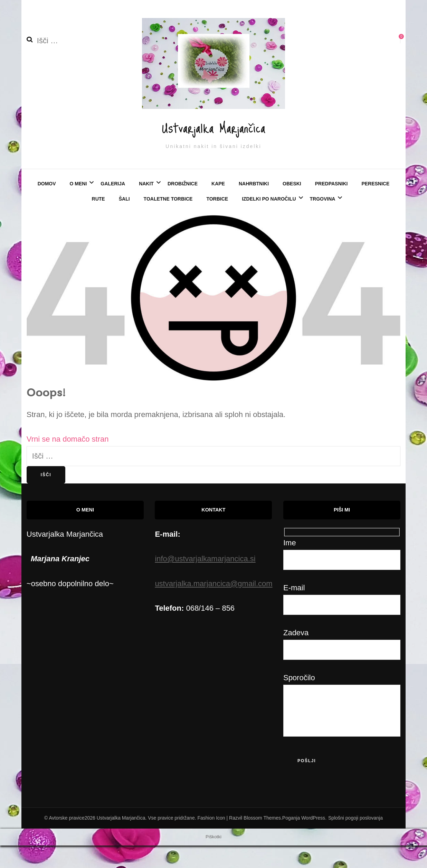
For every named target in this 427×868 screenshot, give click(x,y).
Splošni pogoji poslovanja (355, 841)
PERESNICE (375, 206)
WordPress (313, 841)
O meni (78, 206)
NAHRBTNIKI (254, 206)
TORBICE (217, 221)
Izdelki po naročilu (269, 221)
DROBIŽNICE (183, 206)
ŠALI (124, 221)
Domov (47, 206)
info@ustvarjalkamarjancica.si (205, 581)
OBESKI (292, 206)
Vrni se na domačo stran (68, 462)
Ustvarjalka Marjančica (213, 137)
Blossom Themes (262, 841)
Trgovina (323, 221)
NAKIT (146, 206)
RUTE (98, 221)
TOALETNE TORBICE (168, 221)
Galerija (113, 206)
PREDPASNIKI (331, 206)
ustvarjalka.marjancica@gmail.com (213, 606)
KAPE (218, 206)
